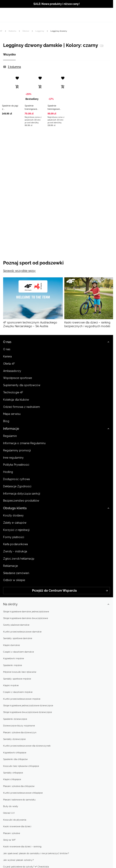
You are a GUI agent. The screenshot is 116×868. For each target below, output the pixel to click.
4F (1, 31)
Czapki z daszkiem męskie (18, 692)
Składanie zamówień (16, 573)
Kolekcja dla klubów (16, 400)
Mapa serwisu (12, 414)
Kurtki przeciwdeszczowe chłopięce (23, 793)
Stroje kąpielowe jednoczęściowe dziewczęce (28, 705)
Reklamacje (10, 566)
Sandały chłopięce (13, 773)
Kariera (7, 356)
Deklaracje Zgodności (17, 486)
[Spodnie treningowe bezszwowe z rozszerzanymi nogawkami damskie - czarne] (34, 88)
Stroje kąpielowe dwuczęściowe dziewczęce (28, 712)
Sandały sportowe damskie (18, 638)
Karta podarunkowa (15, 544)
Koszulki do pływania (15, 820)
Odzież (26, 31)
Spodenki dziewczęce (15, 719)
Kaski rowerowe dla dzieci (17, 826)
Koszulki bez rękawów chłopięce (21, 766)
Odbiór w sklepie (14, 580)
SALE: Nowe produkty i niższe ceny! (56, 4)
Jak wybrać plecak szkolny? (18, 860)
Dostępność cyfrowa (16, 479)
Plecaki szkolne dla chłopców (19, 786)
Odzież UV (9, 813)
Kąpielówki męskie (13, 658)
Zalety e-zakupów (15, 523)
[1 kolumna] (12, 67)
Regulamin (10, 436)
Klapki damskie (11, 645)
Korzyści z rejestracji (16, 530)
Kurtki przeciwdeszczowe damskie (22, 632)
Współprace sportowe (18, 378)
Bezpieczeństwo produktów (21, 501)
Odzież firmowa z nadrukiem (22, 407)
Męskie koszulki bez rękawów (20, 672)
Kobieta (12, 31)
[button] (11, 94)
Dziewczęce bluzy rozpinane (19, 726)
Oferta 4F (9, 364)
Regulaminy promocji (17, 450)
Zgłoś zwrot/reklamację (19, 559)
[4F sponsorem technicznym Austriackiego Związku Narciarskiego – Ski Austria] (33, 303)
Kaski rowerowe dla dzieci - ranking (22, 847)
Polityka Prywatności (16, 465)
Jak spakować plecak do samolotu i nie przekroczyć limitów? (36, 853)
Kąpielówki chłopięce (15, 753)
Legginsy (40, 31)
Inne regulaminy (13, 458)
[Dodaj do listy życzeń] (17, 78)
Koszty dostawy (13, 515)
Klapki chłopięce (12, 779)
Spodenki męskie (13, 665)
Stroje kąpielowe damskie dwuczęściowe (26, 618)
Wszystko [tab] (9, 54)
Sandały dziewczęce (14, 739)
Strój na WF (9, 840)
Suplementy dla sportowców (22, 385)
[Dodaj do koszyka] (17, 87)
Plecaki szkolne (12, 833)
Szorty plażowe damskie (16, 625)
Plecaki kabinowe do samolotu (19, 800)
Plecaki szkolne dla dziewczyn (20, 732)
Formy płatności (14, 537)
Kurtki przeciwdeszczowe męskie (22, 699)
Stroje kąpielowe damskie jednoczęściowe (26, 612)
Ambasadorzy (12, 371)
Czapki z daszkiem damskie (18, 652)
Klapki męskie (11, 685)
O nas (7, 349)
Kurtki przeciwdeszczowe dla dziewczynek (27, 746)
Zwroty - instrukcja (15, 551)
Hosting (8, 472)
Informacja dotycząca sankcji (22, 494)
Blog (6, 421)
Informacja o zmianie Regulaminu (24, 443)
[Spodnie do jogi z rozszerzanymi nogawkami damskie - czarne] (11, 88)
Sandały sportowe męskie (17, 679)
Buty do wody (11, 806)
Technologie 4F (13, 392)
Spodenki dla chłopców (15, 759)
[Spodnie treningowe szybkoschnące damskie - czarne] (57, 88)
